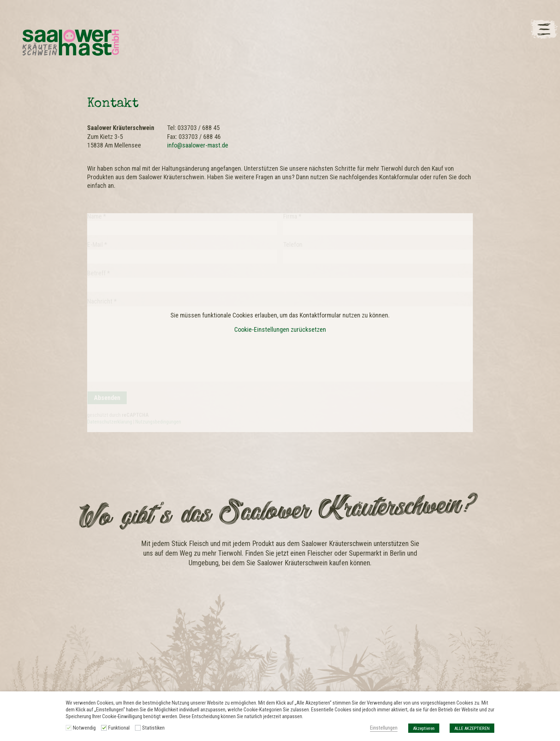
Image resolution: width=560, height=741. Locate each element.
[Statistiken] (138, 728)
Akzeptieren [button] (424, 728)
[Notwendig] (69, 728)
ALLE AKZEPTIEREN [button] (472, 728)
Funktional (119, 728)
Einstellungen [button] (384, 728)
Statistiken (153, 728)
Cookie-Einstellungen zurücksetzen (280, 330)
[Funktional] (104, 728)
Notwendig (84, 728)
